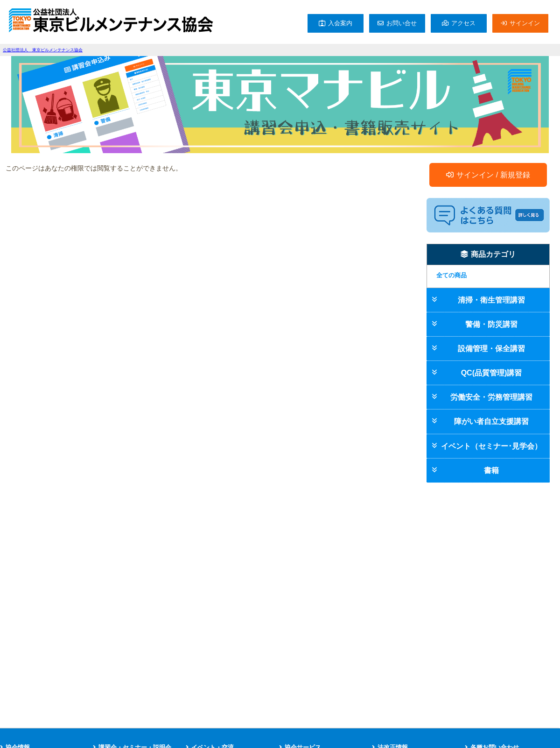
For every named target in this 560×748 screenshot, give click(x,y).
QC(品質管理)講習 (492, 373)
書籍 (491, 470)
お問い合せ (402, 23)
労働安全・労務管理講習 (491, 397)
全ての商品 (451, 275)
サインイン (525, 23)
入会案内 (340, 23)
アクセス (463, 23)
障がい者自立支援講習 (491, 421)
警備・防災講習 (491, 324)
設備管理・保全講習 (491, 349)
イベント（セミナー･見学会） (491, 446)
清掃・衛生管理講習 (491, 300)
